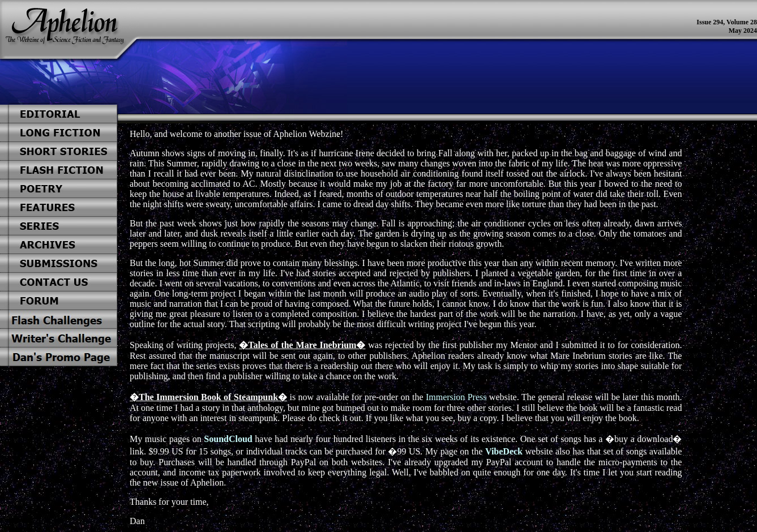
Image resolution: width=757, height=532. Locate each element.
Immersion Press (456, 397)
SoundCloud (228, 439)
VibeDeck (504, 451)
